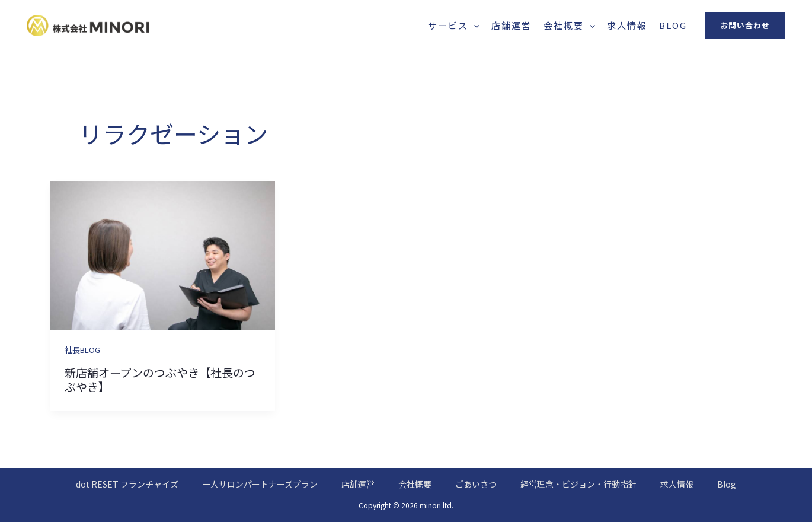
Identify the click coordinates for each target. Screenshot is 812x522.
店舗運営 (512, 25)
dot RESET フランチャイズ (127, 484)
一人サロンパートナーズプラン (260, 484)
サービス (454, 25)
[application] (474, 25)
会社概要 (569, 25)
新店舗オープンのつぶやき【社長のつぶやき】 (160, 380)
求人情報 (627, 25)
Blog (673, 25)
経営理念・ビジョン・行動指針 (578, 484)
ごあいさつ (476, 484)
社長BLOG (82, 350)
